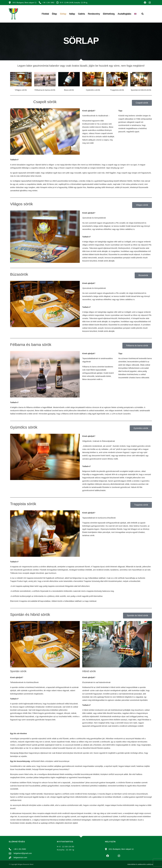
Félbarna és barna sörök (45, 90)
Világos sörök (21, 90)
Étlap (54, 14)
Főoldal (45, 14)
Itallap (72, 14)
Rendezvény (94, 14)
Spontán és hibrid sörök (141, 90)
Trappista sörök (117, 90)
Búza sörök (69, 90)
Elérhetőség (109, 14)
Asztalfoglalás (124, 14)
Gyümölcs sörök (93, 90)
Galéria (81, 14)
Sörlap (63, 14)
